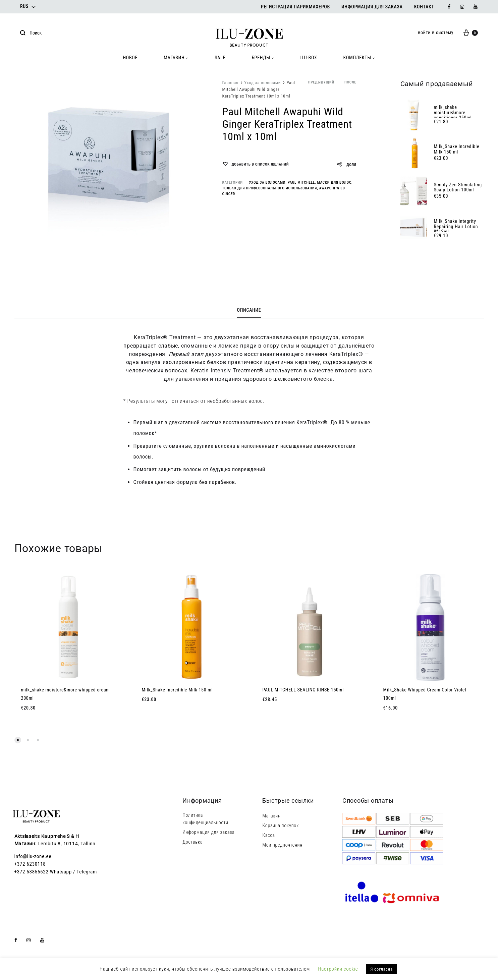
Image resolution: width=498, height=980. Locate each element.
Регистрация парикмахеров (295, 7)
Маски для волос (334, 182)
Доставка (192, 842)
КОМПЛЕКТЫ (359, 58)
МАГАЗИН (176, 58)
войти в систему (436, 33)
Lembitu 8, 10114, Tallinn (67, 844)
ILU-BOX (309, 58)
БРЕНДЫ (263, 58)
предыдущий (321, 82)
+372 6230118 (30, 864)
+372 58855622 (32, 872)
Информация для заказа (372, 7)
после (350, 82)
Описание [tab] (249, 310)
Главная (231, 83)
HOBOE (130, 58)
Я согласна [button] (381, 969)
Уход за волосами (262, 83)
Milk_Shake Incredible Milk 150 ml (177, 690)
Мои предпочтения (282, 845)
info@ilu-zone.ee (33, 856)
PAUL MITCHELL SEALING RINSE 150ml (303, 690)
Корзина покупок (281, 825)
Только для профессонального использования (270, 188)
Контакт (424, 7)
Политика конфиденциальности (205, 819)
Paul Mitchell (301, 182)
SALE (220, 58)
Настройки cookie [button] (338, 969)
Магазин (271, 816)
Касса (268, 835)
